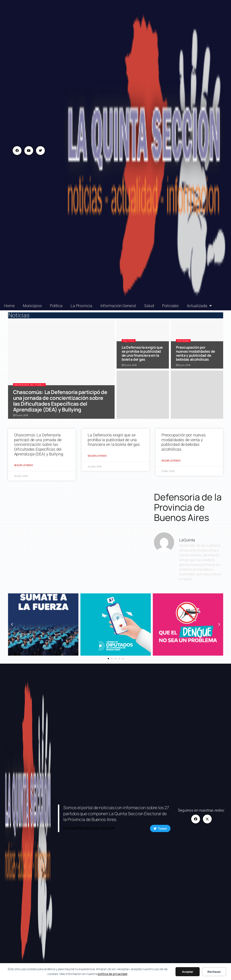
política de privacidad (112, 974)
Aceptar (188, 972)
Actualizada (199, 306)
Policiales (170, 306)
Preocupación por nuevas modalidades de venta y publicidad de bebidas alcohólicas (196, 353)
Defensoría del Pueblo (29, 385)
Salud (149, 306)
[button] (12, 624)
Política (56, 306)
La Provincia (81, 306)
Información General (118, 306)
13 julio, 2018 (21, 415)
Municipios (32, 306)
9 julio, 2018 (183, 365)
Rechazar (214, 972)
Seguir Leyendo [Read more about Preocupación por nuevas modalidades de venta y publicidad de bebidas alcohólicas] (171, 461)
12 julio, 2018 (129, 365)
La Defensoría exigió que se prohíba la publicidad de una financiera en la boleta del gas (142, 353)
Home (9, 306)
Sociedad (183, 341)
